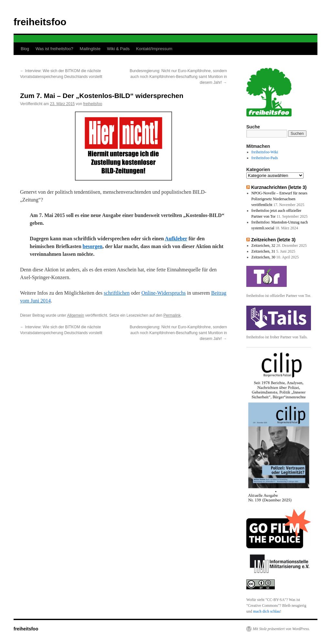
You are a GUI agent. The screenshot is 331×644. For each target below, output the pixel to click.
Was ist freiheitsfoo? (54, 49)
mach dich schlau (267, 611)
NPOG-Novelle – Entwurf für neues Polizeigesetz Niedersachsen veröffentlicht (279, 199)
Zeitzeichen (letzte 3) (273, 240)
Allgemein (75, 315)
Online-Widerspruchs (163, 293)
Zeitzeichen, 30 (263, 257)
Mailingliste (90, 49)
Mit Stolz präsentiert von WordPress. (281, 629)
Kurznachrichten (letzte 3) (279, 187)
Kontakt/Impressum (154, 49)
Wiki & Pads (118, 49)
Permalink (172, 315)
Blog (25, 49)
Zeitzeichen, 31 (263, 251)
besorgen (93, 246)
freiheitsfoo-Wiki (265, 152)
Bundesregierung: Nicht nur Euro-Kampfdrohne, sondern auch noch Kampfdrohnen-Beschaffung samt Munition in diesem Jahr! (178, 77)
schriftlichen (117, 293)
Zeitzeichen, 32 (263, 246)
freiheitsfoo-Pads (265, 158)
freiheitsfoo (40, 22)
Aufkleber (176, 239)
